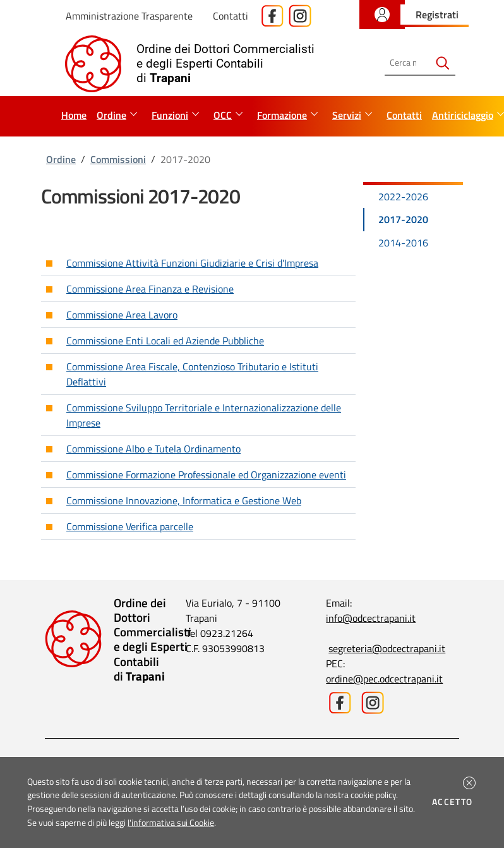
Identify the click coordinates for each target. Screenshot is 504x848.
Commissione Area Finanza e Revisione (150, 289)
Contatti (231, 16)
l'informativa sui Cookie (171, 823)
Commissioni (118, 159)
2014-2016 (403, 243)
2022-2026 (403, 197)
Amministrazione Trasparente (129, 16)
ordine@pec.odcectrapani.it (384, 679)
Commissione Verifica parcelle (130, 526)
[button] (469, 783)
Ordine (61, 159)
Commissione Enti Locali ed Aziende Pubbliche (165, 341)
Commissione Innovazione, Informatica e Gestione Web (184, 500)
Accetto (454, 802)
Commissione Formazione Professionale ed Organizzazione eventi (206, 475)
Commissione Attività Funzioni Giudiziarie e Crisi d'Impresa (192, 263)
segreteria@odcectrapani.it (387, 648)
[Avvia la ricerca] (443, 63)
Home (74, 115)
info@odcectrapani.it (371, 618)
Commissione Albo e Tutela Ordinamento (153, 449)
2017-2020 (403, 219)
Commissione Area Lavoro (122, 315)
